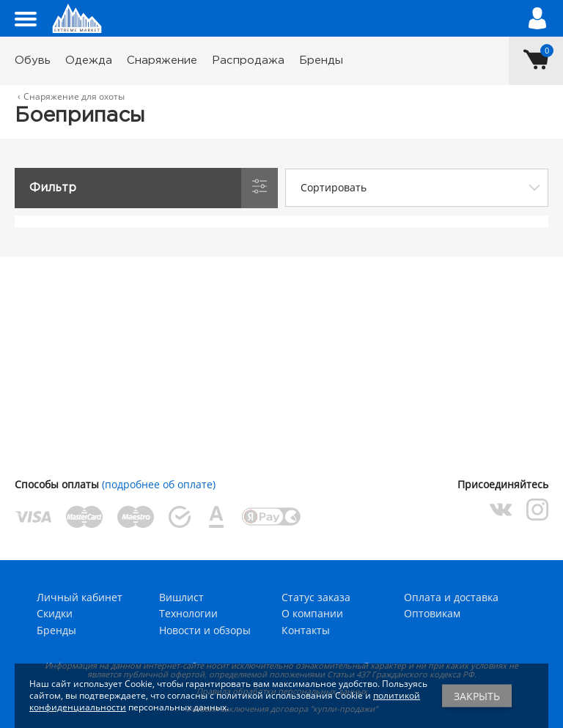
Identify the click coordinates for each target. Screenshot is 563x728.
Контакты (306, 630)
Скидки (55, 613)
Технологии (188, 613)
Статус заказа (316, 597)
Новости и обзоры (205, 630)
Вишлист (181, 597)
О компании (312, 613)
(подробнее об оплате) (159, 484)
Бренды (321, 60)
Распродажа (248, 60)
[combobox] (417, 188)
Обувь (33, 60)
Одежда (89, 60)
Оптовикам (432, 613)
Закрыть (477, 696)
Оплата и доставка (451, 597)
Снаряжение (162, 60)
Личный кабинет (80, 597)
